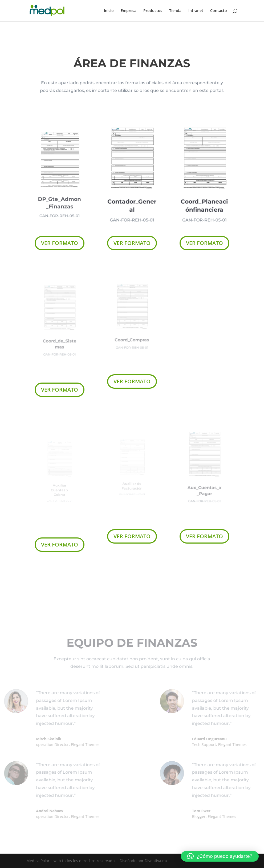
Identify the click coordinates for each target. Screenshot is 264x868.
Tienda (175, 11)
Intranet (196, 11)
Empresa (129, 11)
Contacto (219, 11)
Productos (153, 11)
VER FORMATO (60, 243)
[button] (220, 856)
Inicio (109, 11)
